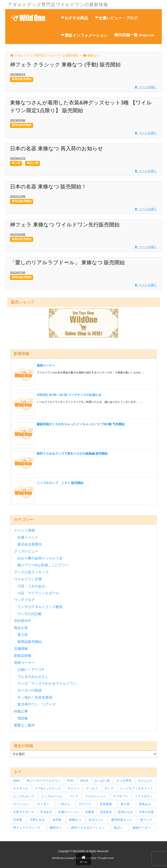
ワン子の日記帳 (30, 614)
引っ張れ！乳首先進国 (35, 697)
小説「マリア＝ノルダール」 (40, 593)
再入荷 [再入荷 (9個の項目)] (125, 804)
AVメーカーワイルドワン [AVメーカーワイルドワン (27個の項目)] (43, 781)
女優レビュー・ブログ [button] (116, 18)
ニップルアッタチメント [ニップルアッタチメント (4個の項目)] (137, 788)
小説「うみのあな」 (33, 586)
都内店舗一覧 (134, 35)
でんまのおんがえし (33, 677)
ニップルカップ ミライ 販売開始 (60, 483)
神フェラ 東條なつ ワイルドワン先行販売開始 (65, 225)
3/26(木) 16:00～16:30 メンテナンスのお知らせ (69, 395)
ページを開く (148, 87)
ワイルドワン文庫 (28, 579)
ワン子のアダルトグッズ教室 (40, 607)
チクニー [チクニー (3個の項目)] (73, 788)
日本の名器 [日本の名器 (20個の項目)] (146, 812)
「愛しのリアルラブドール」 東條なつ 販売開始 (67, 262)
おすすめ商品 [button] (74, 18)
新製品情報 (23, 656)
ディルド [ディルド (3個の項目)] (92, 788)
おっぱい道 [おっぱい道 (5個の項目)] (102, 781)
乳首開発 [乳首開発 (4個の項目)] (106, 804)
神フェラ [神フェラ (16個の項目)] (146, 820)
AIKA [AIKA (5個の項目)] (17, 781)
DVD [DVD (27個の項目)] (70, 781)
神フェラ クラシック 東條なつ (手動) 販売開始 (65, 64)
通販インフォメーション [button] (84, 35)
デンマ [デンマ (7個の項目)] (109, 788)
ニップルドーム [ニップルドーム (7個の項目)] (52, 796)
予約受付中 (23, 621)
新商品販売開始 (22, 79)
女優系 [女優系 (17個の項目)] (90, 812)
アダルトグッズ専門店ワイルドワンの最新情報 (46, 55)
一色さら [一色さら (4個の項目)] (64, 804)
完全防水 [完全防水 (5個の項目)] (106, 812)
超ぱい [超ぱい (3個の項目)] (118, 828)
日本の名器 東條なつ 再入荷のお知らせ (57, 148)
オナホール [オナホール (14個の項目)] (21, 788)
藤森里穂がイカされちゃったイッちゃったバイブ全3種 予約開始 (81, 424)
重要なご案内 (24, 725)
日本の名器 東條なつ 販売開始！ (48, 186)
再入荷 (16, 163)
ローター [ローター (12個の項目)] (43, 804)
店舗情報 (21, 649)
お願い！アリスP (31, 670)
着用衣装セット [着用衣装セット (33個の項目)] (122, 820)
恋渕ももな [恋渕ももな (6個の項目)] (125, 812)
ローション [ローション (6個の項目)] (21, 804)
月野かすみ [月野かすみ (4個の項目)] (37, 820)
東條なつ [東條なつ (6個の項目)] (75, 820)
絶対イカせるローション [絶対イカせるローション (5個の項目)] (88, 828)
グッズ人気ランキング (31, 572)
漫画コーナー (46, 365)
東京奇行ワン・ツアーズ (37, 704)
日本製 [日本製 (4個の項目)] (18, 820)
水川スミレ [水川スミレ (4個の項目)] (96, 820)
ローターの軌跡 (30, 690)
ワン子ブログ (24, 600)
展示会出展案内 (30, 544)
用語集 (23, 718)
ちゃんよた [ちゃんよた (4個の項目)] (145, 781)
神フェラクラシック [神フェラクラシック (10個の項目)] (27, 828)
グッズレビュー (26, 551)
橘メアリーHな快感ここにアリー (43, 565)
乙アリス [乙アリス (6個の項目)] (85, 804)
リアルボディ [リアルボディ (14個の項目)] (144, 796)
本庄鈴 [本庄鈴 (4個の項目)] (57, 820)
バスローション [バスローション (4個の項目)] (95, 796)
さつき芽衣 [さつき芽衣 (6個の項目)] (124, 781)
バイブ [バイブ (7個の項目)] (73, 796)
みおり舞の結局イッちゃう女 (40, 558)
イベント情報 (24, 530)
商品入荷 (33, 163)
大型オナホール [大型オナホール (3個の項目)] (24, 812)
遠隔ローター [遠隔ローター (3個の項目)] (141, 828)
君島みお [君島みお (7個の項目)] (145, 804)
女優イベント (28, 537)
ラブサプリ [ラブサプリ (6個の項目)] (120, 796)
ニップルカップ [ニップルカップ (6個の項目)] (24, 796)
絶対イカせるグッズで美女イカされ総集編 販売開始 (72, 453)
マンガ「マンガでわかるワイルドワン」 (49, 683)
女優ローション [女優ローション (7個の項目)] (69, 812)
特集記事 (21, 711)
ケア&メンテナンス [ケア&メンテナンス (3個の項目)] (48, 788)
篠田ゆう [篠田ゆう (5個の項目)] (56, 828)
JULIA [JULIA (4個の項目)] (84, 781)
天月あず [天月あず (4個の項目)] (46, 812)
